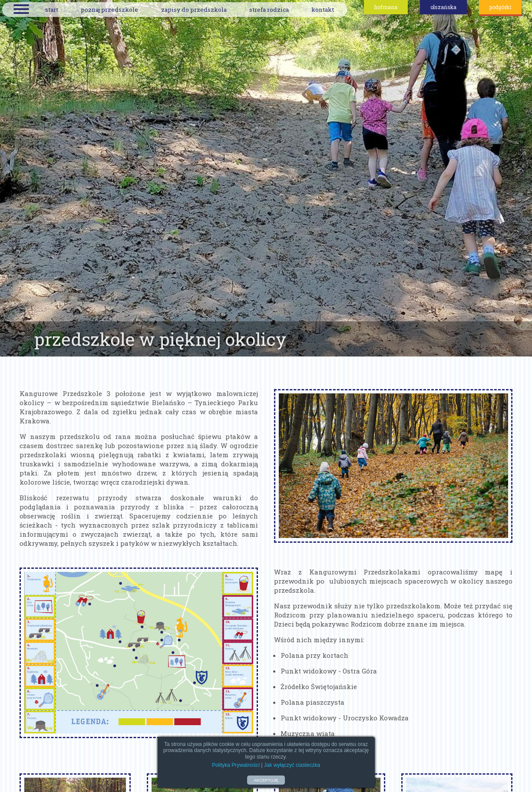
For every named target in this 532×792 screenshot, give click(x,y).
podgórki (500, 7)
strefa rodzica (269, 10)
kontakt (323, 10)
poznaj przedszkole (109, 10)
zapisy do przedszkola (194, 10)
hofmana (386, 7)
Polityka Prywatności (236, 765)
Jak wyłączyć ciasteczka (292, 765)
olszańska (443, 7)
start (52, 10)
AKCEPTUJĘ (266, 780)
